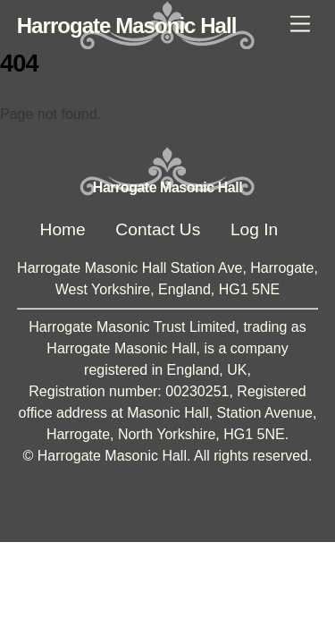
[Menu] (300, 25)
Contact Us (158, 229)
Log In (254, 229)
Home (63, 229)
